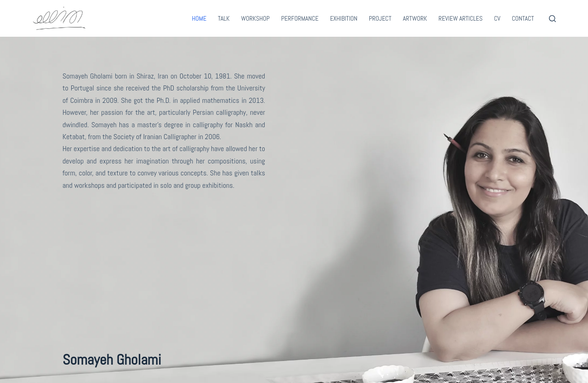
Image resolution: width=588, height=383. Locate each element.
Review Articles (461, 18)
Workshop (255, 18)
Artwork (415, 18)
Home (199, 18)
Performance (300, 18)
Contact (523, 18)
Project (380, 18)
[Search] (552, 19)
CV (497, 18)
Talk (223, 18)
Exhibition (344, 18)
